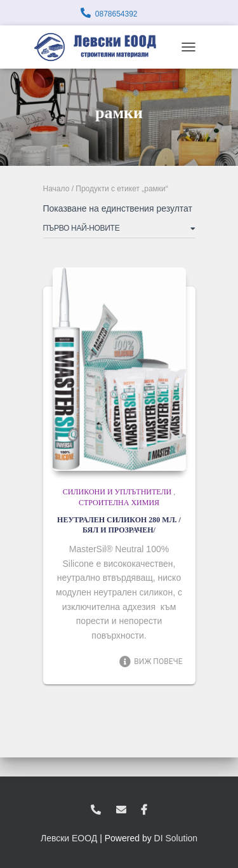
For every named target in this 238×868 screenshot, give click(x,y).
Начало (56, 189)
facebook (144, 810)
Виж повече (151, 661)
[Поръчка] (119, 231)
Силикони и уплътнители (117, 492)
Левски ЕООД (69, 838)
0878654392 (116, 14)
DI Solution (176, 838)
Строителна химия (119, 503)
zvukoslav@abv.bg (121, 810)
